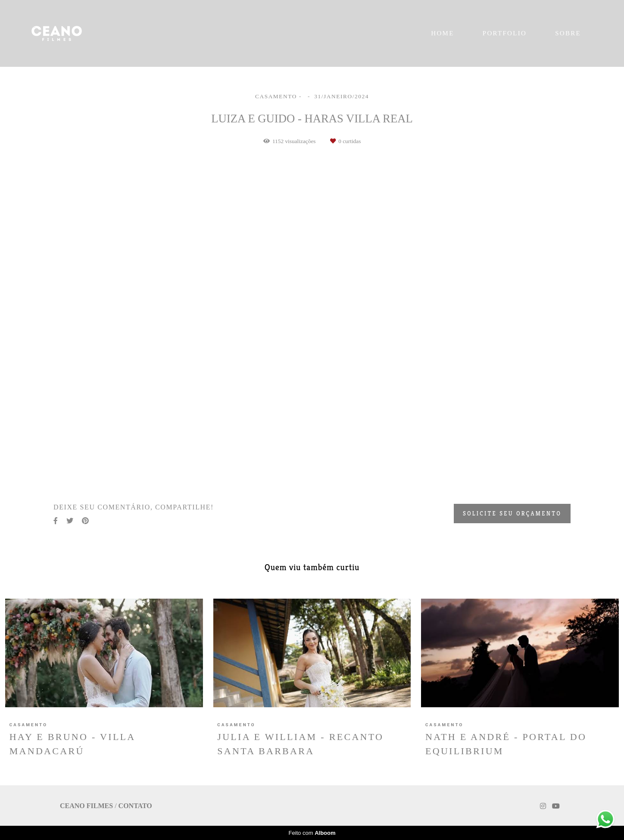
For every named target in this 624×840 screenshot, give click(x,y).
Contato (135, 806)
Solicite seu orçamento (512, 514)
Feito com (312, 833)
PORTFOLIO (505, 33)
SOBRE (568, 33)
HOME (442, 33)
